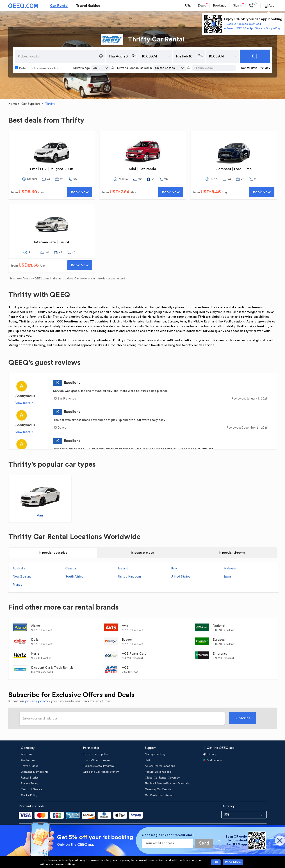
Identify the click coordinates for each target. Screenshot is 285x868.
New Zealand (22, 577)
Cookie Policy (29, 795)
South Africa (74, 577)
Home (13, 104)
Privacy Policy (30, 783)
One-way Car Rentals (158, 789)
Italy (174, 569)
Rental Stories (30, 778)
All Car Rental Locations (160, 766)
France (17, 585)
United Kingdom (129, 577)
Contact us (28, 760)
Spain (227, 577)
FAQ (147, 760)
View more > (24, 403)
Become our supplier (95, 754)
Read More (233, 862)
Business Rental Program (98, 766)
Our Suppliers (31, 104)
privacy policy (37, 701)
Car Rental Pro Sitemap (160, 795)
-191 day (264, 68)
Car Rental (59, 6)
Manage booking (155, 754)
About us (27, 754)
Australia (19, 569)
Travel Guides (88, 6)
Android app (214, 760)
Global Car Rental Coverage (162, 778)
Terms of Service (32, 789)
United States (181, 577)
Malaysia (230, 569)
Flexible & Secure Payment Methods (167, 783)
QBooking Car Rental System (101, 772)
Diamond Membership (35, 772)
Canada (71, 569)
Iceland (123, 569)
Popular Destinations (158, 772)
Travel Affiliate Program (98, 760)
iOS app (212, 754)
